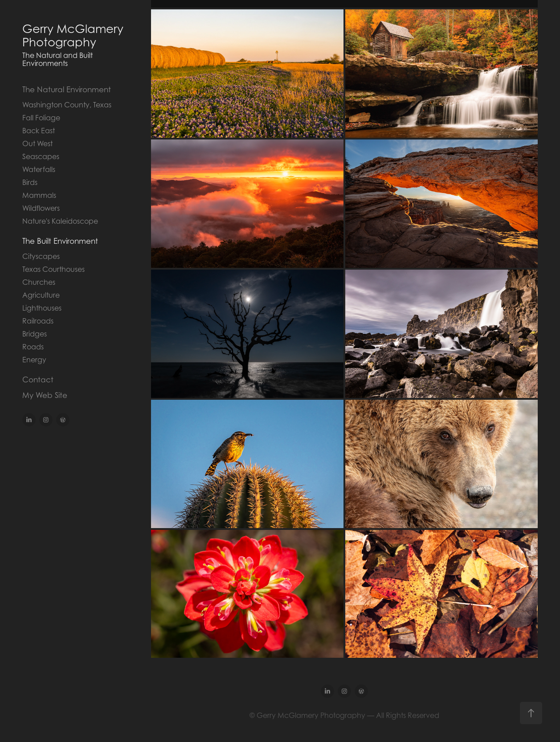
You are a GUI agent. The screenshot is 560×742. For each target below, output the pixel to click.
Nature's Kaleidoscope (60, 221)
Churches (39, 282)
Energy (34, 360)
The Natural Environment (67, 90)
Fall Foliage (41, 118)
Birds (30, 182)
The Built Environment (60, 241)
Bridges (35, 334)
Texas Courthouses (53, 269)
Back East (39, 131)
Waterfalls (39, 169)
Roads (33, 347)
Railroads (38, 321)
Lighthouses (42, 308)
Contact (38, 380)
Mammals (39, 195)
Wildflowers (41, 208)
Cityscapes (41, 256)
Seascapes (41, 156)
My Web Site (45, 395)
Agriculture (41, 295)
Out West (37, 143)
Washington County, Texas (67, 105)
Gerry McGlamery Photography (74, 35)
